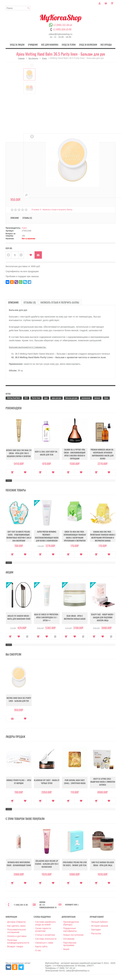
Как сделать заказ (16, 925)
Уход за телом (68, 44)
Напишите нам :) (72, 904)
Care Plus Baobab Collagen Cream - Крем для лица (103, 864)
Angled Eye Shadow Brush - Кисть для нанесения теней (19, 618)
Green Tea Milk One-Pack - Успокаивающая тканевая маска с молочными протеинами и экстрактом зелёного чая (75, 536)
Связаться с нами (44, 942)
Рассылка (96, 933)
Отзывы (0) (27, 217)
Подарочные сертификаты (70, 929)
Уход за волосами (85, 44)
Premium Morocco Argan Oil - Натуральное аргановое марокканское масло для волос (103, 453)
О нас (38, 950)
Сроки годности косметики (43, 929)
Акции (66, 949)
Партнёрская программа (70, 943)
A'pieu (44, 58)
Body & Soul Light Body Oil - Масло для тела (47, 453)
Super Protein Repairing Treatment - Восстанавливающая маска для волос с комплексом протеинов (47, 536)
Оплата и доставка (17, 936)
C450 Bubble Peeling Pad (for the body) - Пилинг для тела (75, 864)
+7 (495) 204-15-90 (62, 29)
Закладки (96, 929)
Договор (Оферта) (16, 921)
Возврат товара (15, 946)
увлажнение (86, 397)
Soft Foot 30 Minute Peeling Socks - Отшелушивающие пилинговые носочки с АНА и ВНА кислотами (19, 536)
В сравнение (27, 636)
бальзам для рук (71, 397)
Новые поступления (73, 934)
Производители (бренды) (71, 923)
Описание (15, 217)
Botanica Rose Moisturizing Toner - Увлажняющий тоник (19, 864)
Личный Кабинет (100, 921)
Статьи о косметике (45, 934)
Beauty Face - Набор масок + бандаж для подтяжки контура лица (103, 618)
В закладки (31, 255)
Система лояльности (46, 938)
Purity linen (36, 397)
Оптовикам (69, 938)
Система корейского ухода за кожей (45, 923)
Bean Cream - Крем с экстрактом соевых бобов (75, 618)
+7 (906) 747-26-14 (63, 25)
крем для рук (57, 397)
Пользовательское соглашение (17, 930)
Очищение (36, 44)
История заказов (100, 925)
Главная (21, 58)
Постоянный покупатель (100, 3)
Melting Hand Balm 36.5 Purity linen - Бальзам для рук (19, 700)
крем (46, 397)
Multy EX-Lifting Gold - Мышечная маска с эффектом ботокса (103, 782)
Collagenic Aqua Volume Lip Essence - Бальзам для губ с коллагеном (47, 864)
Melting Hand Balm (14, 397)
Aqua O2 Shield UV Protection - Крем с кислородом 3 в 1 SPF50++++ (47, 618)
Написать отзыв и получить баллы (58, 209)
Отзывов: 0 (36, 209)
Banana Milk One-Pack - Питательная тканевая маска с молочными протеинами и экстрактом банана (103, 536)
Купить (12, 472)
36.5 (26, 397)
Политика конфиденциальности (18, 941)
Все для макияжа (51, 44)
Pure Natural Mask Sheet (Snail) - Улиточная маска (75, 782)
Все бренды (101, 44)
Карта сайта (41, 946)
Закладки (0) (106, 3)
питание (97, 397)
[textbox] (18, 8)
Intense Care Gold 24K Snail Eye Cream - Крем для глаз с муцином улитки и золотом (19, 453)
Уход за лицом (22, 44)
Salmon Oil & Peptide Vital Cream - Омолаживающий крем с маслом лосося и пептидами (75, 453)
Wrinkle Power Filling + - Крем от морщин (19, 782)
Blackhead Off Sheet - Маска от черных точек (47, 782)
